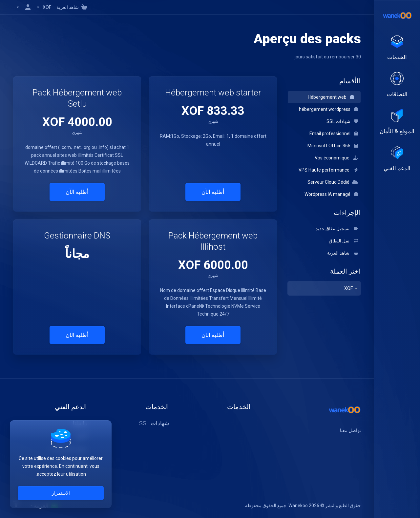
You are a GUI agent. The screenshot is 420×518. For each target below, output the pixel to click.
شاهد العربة (343, 253)
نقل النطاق (343, 241)
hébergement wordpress (328, 109)
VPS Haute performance (328, 170)
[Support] (397, 159)
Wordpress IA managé (331, 194)
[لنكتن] (340, 442)
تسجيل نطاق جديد (337, 229)
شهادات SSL (342, 121)
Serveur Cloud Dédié (333, 182)
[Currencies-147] (44, 7)
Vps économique (336, 158)
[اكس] (350, 442)
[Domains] (397, 85)
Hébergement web (331, 97)
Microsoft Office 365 (333, 146)
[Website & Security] (397, 122)
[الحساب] (23, 7)
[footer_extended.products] (397, 48)
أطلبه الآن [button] (213, 192)
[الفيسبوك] (361, 442)
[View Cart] (73, 7)
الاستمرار (61, 493)
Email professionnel (334, 134)
